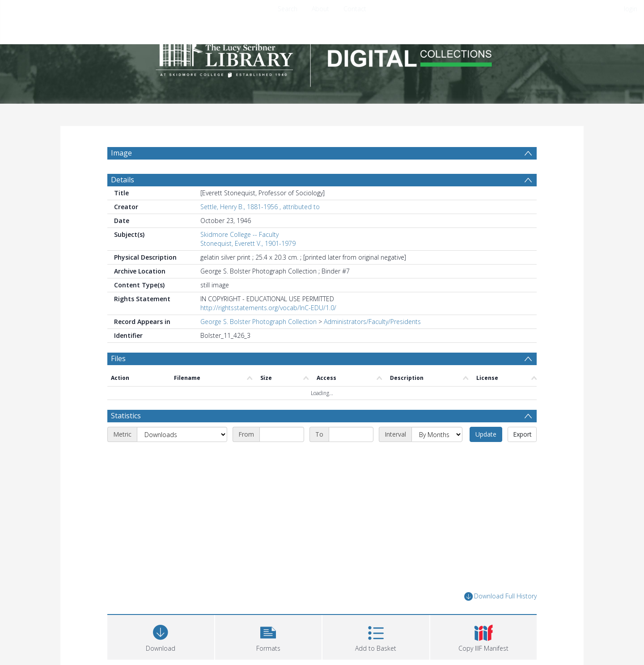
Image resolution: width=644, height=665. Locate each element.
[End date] (351, 434)
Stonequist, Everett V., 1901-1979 (248, 243)
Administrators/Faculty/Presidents (372, 322)
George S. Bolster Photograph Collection (258, 322)
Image (121, 153)
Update (486, 434)
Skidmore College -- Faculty (239, 234)
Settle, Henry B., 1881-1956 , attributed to (260, 207)
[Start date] (282, 434)
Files (118, 358)
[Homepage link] (322, 57)
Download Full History (500, 596)
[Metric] (182, 434)
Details (123, 180)
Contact (355, 9)
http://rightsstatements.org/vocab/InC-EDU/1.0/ (268, 308)
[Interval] (437, 434)
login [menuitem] (631, 9)
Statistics (126, 416)
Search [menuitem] (288, 9)
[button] (269, 636)
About (320, 9)
